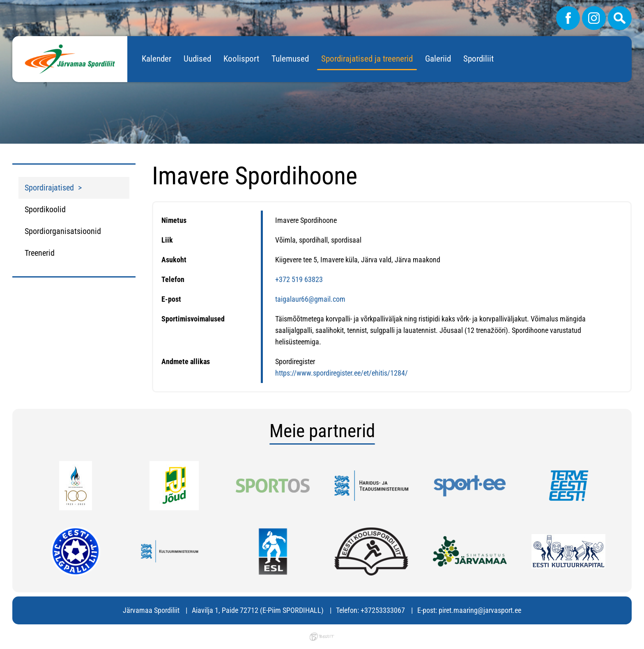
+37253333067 (383, 610)
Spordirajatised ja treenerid (367, 59)
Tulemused (290, 59)
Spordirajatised (49, 188)
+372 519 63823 (299, 279)
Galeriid (438, 59)
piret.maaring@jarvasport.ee (480, 610)
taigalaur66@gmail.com (310, 299)
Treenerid (40, 253)
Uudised (197, 59)
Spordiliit (478, 59)
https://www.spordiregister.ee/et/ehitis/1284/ (342, 373)
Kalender (156, 59)
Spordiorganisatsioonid (63, 231)
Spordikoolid (45, 209)
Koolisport (241, 59)
